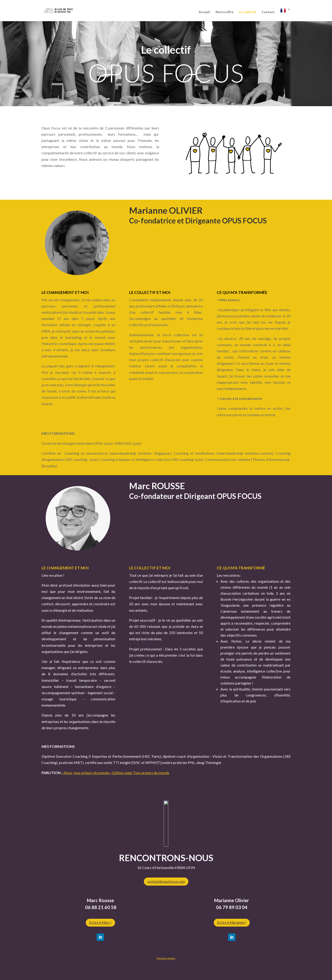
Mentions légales (166, 958)
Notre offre (224, 12)
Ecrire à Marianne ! (232, 922)
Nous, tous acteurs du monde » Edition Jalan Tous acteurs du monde (116, 773)
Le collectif (248, 12)
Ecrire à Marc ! (100, 922)
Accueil (204, 12)
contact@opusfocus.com (166, 881)
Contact (268, 12)
